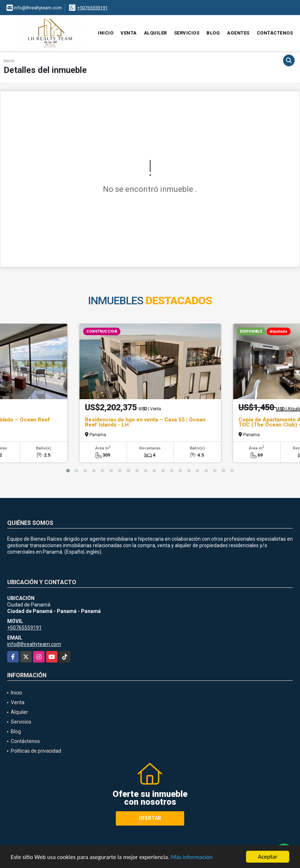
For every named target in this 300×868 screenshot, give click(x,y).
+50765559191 (92, 8)
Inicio (106, 33)
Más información (192, 857)
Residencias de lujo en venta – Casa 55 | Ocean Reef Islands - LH (145, 422)
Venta (129, 33)
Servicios (187, 33)
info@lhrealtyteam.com (34, 644)
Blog (213, 33)
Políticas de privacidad (36, 751)
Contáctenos (275, 33)
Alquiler (155, 33)
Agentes (238, 33)
